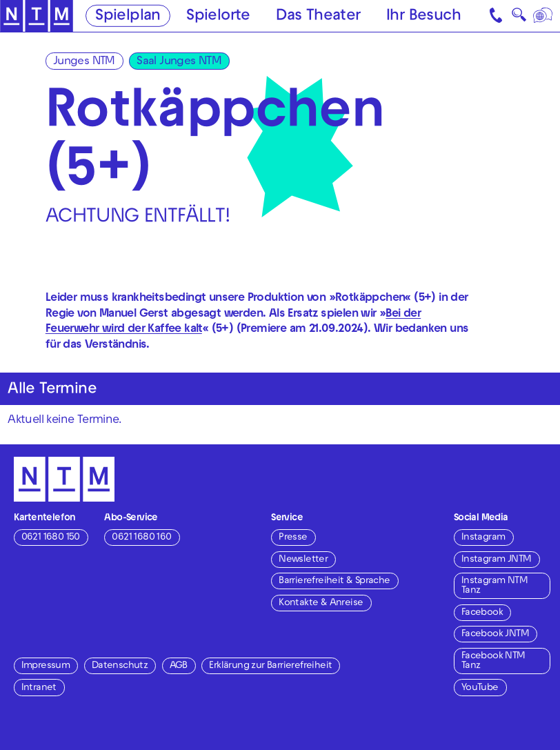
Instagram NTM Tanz (494, 586)
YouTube (480, 688)
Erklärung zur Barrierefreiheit (270, 666)
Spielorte (218, 17)
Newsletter (303, 560)
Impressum (46, 666)
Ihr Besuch (423, 17)
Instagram (483, 538)
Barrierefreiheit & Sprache (334, 581)
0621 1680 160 (141, 538)
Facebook (482, 613)
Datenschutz (120, 666)
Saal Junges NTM (179, 62)
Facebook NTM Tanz (493, 661)
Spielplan (128, 17)
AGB (179, 666)
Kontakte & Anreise (321, 603)
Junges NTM (84, 62)
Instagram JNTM (497, 560)
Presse (293, 538)
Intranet (39, 688)
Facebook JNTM (495, 634)
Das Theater (318, 17)
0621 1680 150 (51, 538)
